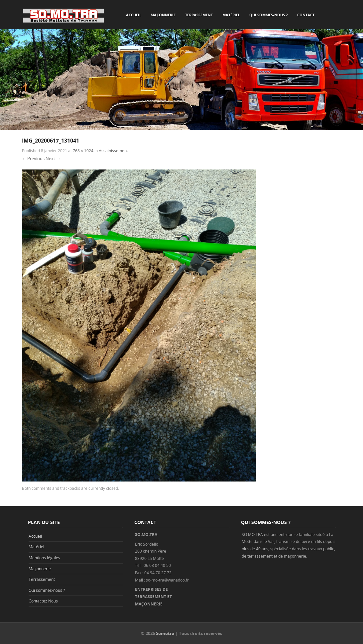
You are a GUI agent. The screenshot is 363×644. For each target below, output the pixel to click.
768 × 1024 (83, 151)
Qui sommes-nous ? (268, 15)
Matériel (231, 15)
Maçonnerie (163, 15)
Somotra (165, 633)
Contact (306, 15)
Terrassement (199, 15)
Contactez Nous (43, 601)
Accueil (134, 15)
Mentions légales (44, 558)
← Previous (33, 159)
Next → (53, 159)
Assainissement (113, 151)
